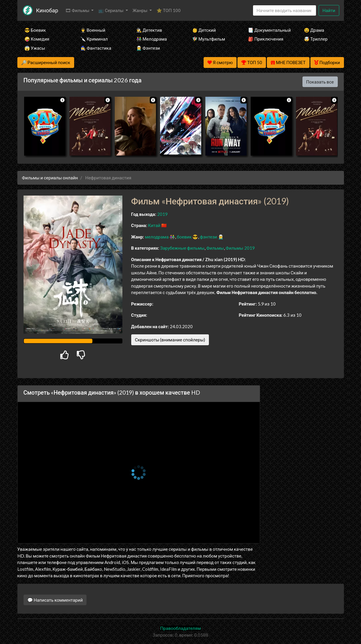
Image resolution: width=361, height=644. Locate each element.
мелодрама (157, 237)
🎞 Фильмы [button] (78, 10)
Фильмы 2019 (240, 248)
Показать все (320, 82)
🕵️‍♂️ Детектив (149, 30)
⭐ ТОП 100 (169, 10)
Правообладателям (181, 628)
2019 (162, 214)
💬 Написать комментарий (55, 600)
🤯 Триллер (316, 39)
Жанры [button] (141, 10)
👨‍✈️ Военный (93, 30)
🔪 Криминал (94, 39)
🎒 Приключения (266, 39)
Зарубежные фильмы (182, 248)
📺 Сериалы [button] (111, 10)
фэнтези (208, 237)
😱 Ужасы (35, 48)
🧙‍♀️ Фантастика (96, 48)
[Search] (285, 10)
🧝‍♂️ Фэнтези (148, 48)
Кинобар (47, 10)
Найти (329, 10)
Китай (154, 225)
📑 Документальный (268, 30)
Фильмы (215, 248)
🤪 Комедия (37, 39)
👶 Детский (204, 30)
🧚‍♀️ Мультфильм (209, 39)
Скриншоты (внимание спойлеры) (170, 340)
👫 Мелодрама (152, 39)
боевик (184, 237)
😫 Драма (314, 30)
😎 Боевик (35, 30)
